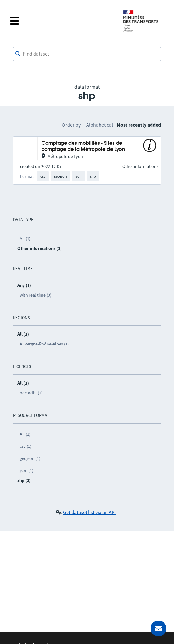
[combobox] (87, 54)
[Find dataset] (87, 54)
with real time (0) (35, 295)
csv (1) (26, 446)
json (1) (26, 470)
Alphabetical (100, 125)
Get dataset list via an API (89, 512)
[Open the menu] (62, 21)
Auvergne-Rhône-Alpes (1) (44, 344)
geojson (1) (30, 458)
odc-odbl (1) (31, 393)
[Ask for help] (158, 628)
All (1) (25, 238)
